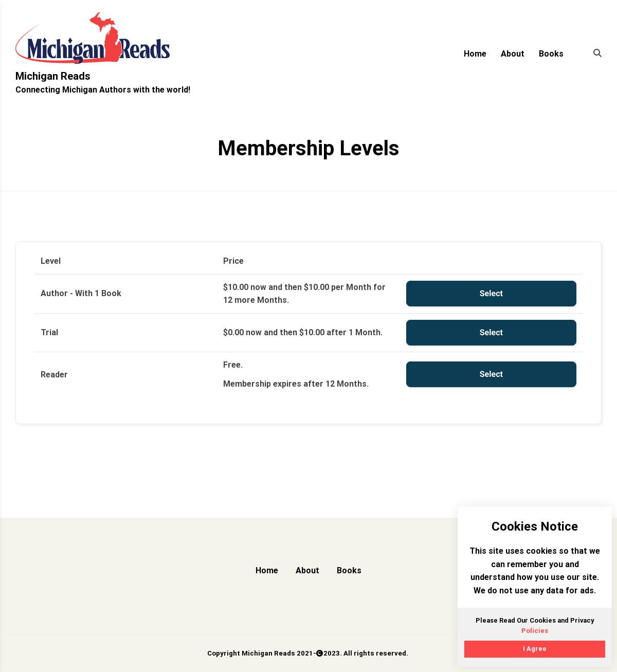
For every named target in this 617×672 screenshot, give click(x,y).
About (513, 54)
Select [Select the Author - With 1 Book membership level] (491, 293)
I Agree (535, 649)
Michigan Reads (53, 76)
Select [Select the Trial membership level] (491, 332)
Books (551, 54)
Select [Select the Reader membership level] (491, 374)
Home (475, 54)
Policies (535, 631)
